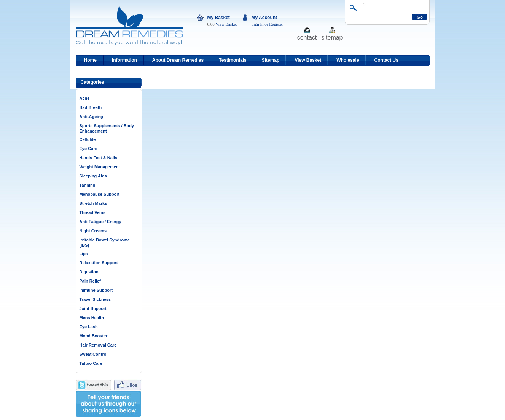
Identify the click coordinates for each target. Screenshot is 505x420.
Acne (85, 98)
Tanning (88, 185)
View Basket (226, 24)
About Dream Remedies (178, 60)
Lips (84, 254)
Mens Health (92, 318)
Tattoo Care (91, 363)
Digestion (89, 272)
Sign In (258, 24)
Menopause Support (100, 194)
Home (90, 60)
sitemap (332, 37)
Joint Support (93, 308)
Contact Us (386, 60)
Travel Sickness (95, 299)
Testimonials (233, 60)
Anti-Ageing (91, 117)
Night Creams (93, 231)
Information (124, 60)
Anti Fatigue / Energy (100, 222)
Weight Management (100, 167)
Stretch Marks (93, 203)
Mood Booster (94, 336)
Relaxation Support (99, 263)
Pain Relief (90, 281)
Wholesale (348, 60)
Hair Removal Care (98, 345)
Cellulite (88, 139)
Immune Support (96, 290)
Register (276, 24)
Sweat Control (94, 354)
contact (307, 37)
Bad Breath (91, 107)
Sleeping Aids (93, 176)
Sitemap (271, 60)
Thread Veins (92, 212)
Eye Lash (89, 327)
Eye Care (88, 149)
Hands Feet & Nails (99, 158)
